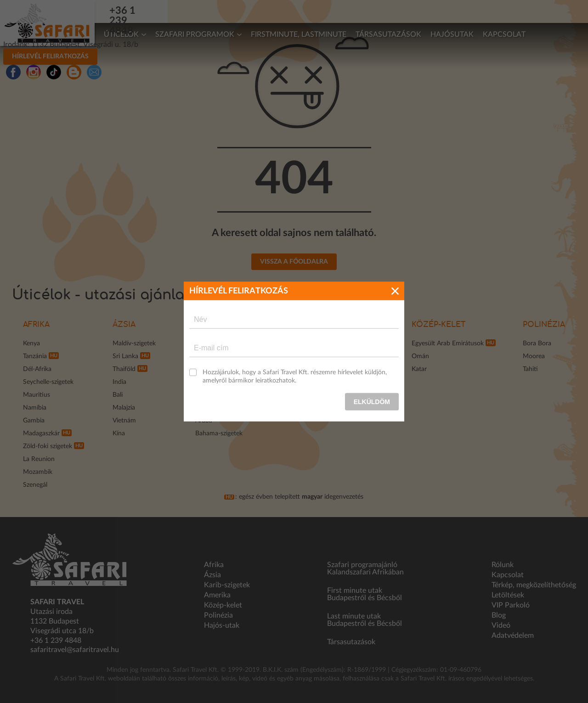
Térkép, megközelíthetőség (534, 585)
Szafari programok (195, 34)
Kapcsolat (504, 34)
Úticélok (121, 34)
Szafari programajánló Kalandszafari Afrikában (365, 568)
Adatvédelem (513, 636)
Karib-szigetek (227, 585)
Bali (118, 395)
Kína (119, 433)
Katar (419, 369)
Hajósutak (452, 34)
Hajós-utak (222, 625)
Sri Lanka (125, 356)
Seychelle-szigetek (48, 382)
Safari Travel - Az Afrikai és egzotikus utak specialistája (47, 23)
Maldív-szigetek (134, 343)
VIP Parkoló (511, 605)
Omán (420, 356)
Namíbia (35, 408)
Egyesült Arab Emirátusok (448, 343)
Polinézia (544, 325)
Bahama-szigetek (219, 433)
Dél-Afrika (37, 369)
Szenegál (35, 485)
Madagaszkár (41, 433)
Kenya (31, 343)
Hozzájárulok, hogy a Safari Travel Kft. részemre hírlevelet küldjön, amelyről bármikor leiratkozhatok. (295, 376)
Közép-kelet (439, 325)
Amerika (217, 595)
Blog (499, 615)
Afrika (36, 325)
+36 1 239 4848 (154, 11)
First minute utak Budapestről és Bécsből (365, 594)
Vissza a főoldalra (294, 262)
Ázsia (124, 325)
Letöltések (508, 595)
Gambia (34, 421)
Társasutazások (388, 34)
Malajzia (124, 408)
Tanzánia (35, 356)
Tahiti (530, 369)
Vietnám (124, 421)
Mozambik (38, 472)
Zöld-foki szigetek (48, 446)
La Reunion (39, 459)
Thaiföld (124, 369)
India (119, 382)
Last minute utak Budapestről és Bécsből (365, 620)
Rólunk (503, 565)
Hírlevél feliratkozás (402, 11)
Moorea (534, 356)
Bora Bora (537, 343)
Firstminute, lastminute (299, 34)
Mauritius (37, 395)
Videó (501, 625)
